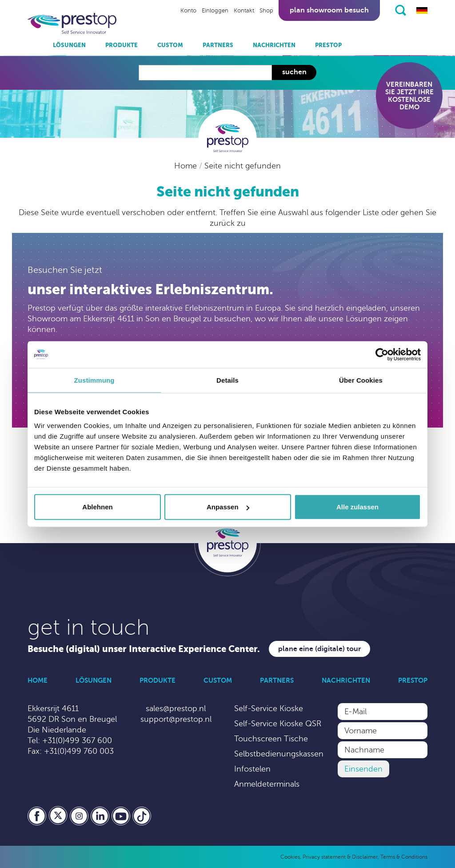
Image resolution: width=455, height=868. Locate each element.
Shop (266, 11)
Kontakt (244, 11)
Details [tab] (227, 380)
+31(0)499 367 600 (77, 740)
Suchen (294, 72)
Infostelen (252, 769)
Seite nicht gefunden (243, 166)
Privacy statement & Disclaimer (340, 857)
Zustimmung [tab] (94, 380)
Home (187, 166)
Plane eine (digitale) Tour (319, 649)
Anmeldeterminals (267, 784)
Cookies (290, 857)
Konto (188, 11)
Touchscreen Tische (271, 739)
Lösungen (69, 45)
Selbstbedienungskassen (279, 754)
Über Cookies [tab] (361, 380)
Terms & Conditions (404, 857)
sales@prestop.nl (176, 708)
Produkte (122, 45)
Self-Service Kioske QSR (278, 724)
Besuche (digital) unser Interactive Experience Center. (144, 649)
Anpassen (228, 507)
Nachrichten (274, 45)
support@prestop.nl (176, 719)
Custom (170, 45)
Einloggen (215, 11)
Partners (218, 45)
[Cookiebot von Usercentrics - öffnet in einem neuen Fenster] (382, 354)
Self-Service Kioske (269, 708)
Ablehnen (97, 507)
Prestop (328, 45)
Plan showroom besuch (329, 10)
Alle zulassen (357, 507)
